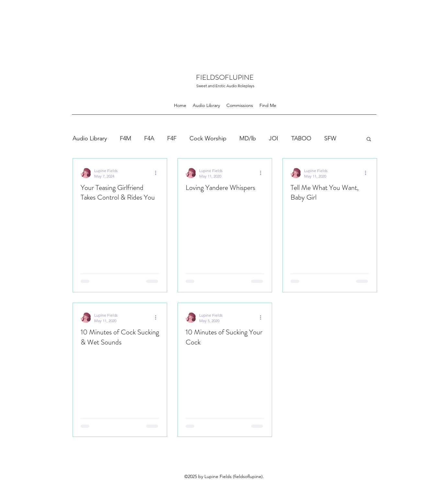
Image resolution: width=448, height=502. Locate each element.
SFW (330, 138)
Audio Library (90, 138)
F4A (149, 138)
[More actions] (158, 173)
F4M (126, 138)
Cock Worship (208, 138)
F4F (172, 138)
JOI (274, 138)
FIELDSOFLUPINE (225, 77)
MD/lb (248, 138)
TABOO (301, 138)
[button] (369, 140)
